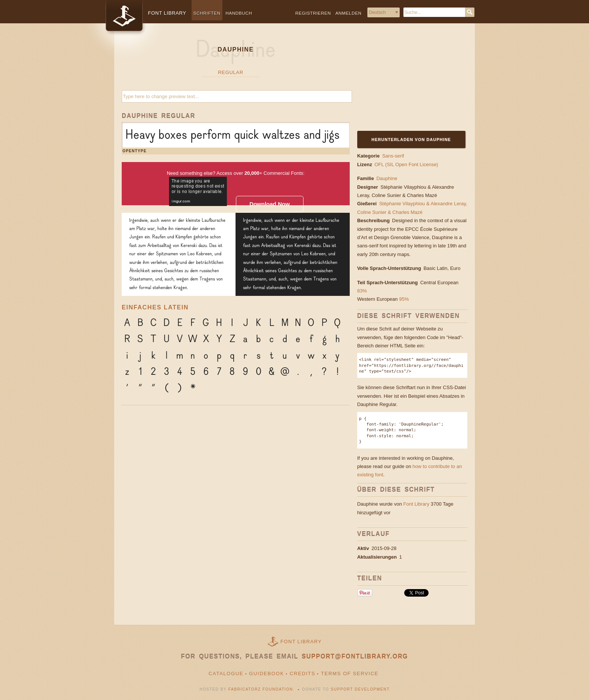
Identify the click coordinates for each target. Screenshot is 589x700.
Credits (302, 673)
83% (362, 291)
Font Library (416, 504)
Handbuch (239, 13)
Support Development (360, 689)
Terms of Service (350, 673)
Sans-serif (393, 156)
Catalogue (226, 673)
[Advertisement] (404, 82)
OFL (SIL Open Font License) (406, 164)
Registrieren (313, 13)
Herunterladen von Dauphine (411, 139)
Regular (230, 72)
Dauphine (387, 178)
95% (404, 299)
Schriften (207, 13)
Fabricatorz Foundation (261, 689)
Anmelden (349, 13)
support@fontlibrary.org (355, 657)
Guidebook (267, 673)
